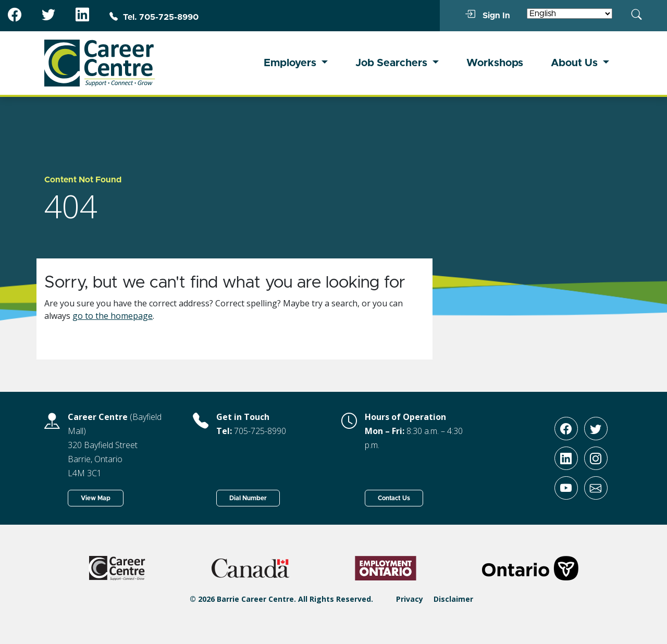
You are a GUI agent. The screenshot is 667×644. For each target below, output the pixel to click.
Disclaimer (453, 599)
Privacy (410, 599)
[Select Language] (570, 14)
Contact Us (394, 498)
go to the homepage (113, 316)
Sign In (487, 15)
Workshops (495, 63)
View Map (96, 498)
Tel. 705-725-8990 (154, 17)
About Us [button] (576, 63)
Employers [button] (291, 63)
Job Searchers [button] (393, 63)
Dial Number (248, 498)
